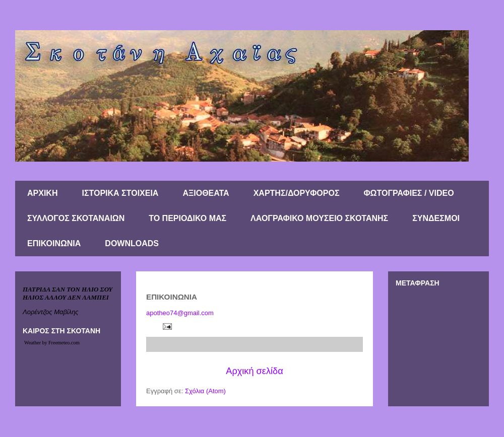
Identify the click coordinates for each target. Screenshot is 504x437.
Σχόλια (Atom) (205, 391)
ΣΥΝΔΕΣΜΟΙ (436, 218)
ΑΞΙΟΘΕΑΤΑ (206, 193)
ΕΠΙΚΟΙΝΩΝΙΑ (54, 243)
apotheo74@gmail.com (180, 313)
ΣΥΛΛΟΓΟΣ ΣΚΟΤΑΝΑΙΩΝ (76, 218)
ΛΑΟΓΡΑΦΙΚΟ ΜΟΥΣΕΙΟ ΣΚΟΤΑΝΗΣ (319, 218)
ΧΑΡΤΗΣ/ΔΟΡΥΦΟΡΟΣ (297, 193)
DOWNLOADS (132, 243)
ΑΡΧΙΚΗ (42, 193)
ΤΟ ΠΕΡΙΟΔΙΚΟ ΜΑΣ (187, 218)
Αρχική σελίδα (254, 371)
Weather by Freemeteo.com (52, 343)
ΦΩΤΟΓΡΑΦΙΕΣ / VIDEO (408, 193)
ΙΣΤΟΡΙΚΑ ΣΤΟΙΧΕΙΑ (120, 193)
